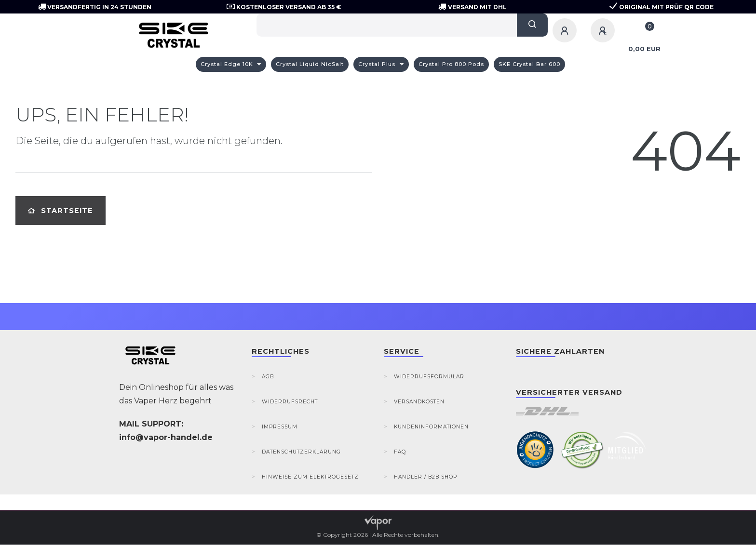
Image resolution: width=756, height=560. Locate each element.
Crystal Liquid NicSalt (310, 64)
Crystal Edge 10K (228, 64)
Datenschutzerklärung (301, 452)
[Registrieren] (604, 30)
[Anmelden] (566, 30)
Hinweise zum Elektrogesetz (310, 477)
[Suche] (532, 25)
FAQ (400, 452)
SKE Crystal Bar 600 (529, 64)
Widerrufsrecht (290, 402)
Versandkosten (419, 402)
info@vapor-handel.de (166, 437)
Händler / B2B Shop (425, 477)
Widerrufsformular (429, 377)
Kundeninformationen (431, 427)
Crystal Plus (378, 64)
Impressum (280, 427)
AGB (268, 377)
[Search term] (387, 25)
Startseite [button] (61, 211)
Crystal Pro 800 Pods (451, 64)
